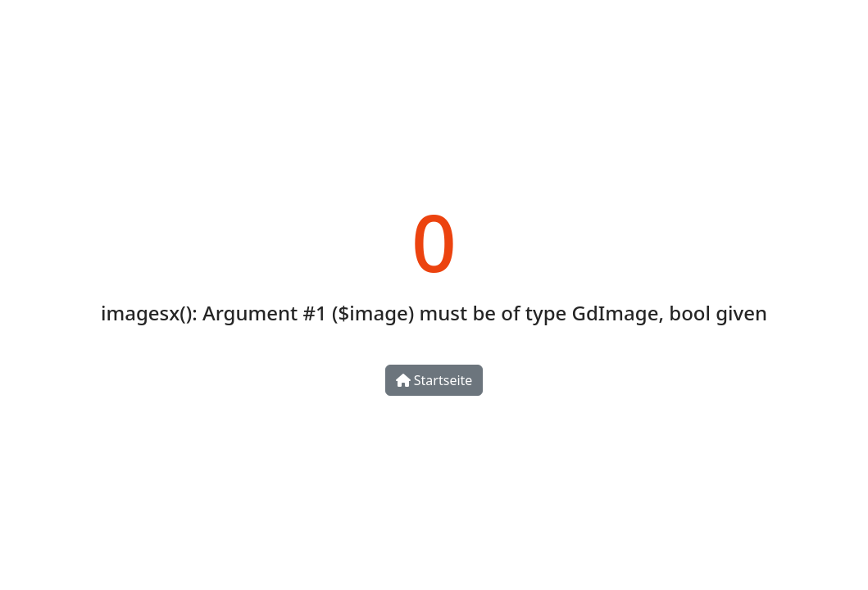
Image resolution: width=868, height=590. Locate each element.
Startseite (434, 380)
